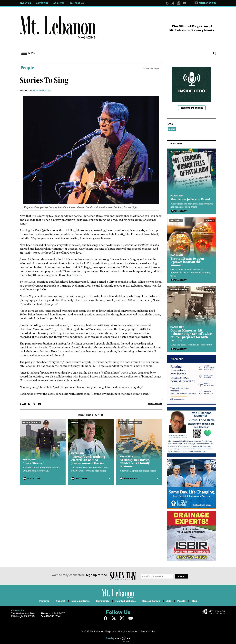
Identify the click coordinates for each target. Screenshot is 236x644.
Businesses (135, 423)
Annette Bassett (42, 91)
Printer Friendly (155, 404)
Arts (169, 601)
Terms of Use (148, 631)
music (172, 129)
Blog (194, 601)
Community (102, 601)
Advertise (42, 3)
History (187, 152)
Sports (36, 423)
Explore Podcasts (192, 108)
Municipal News (80, 601)
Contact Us (77, 3)
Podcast (60, 601)
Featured (175, 152)
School (184, 290)
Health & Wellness (125, 601)
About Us (25, 3)
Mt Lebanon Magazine (58, 30)
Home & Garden (151, 601)
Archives (59, 3)
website (76, 275)
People (27, 68)
